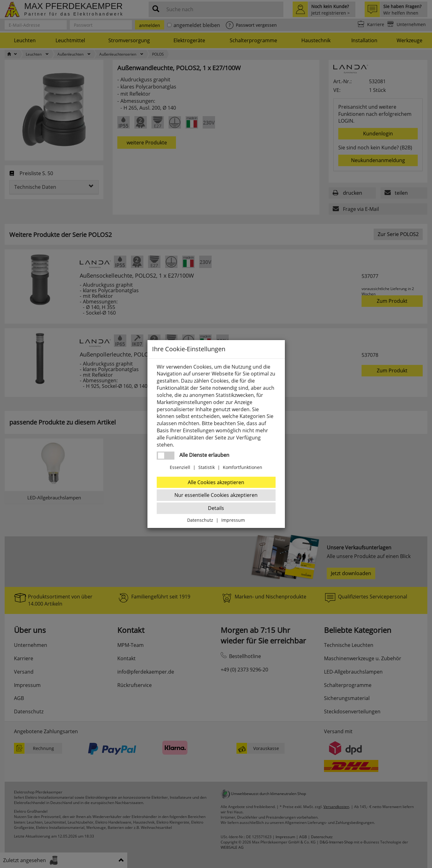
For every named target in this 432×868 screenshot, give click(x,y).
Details (216, 508)
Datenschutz (200, 520)
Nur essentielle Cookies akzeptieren (216, 495)
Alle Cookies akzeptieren (216, 482)
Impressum (233, 520)
